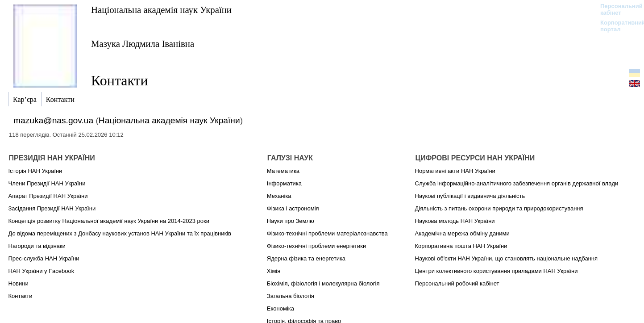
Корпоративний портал (617, 26)
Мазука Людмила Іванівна (143, 44)
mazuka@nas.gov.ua (53, 120)
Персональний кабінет (617, 9)
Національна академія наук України (161, 10)
